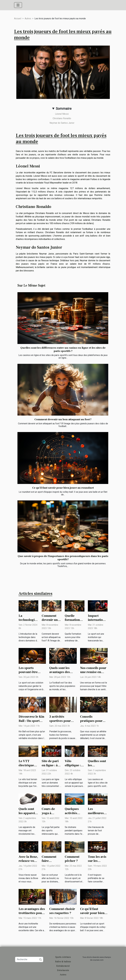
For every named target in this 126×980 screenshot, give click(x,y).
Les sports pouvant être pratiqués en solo (31, 672)
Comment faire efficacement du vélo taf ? (51, 863)
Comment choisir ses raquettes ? (62, 911)
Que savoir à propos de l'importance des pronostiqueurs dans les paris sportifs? (63, 558)
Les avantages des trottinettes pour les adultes (32, 913)
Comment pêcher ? (72, 859)
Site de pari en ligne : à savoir (50, 765)
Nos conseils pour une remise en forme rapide (93, 672)
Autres (28, 18)
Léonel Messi (62, 114)
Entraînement (63, 966)
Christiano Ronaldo (62, 118)
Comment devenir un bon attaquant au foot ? (63, 419)
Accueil (18, 18)
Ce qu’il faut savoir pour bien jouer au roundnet (63, 488)
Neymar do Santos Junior (62, 123)
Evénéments (63, 970)
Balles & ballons (63, 962)
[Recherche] (29, 959)
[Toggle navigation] (18, 5)
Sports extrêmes (63, 957)
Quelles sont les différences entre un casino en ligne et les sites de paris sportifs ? (63, 349)
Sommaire (64, 109)
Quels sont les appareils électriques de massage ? (28, 815)
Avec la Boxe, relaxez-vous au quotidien (28, 861)
